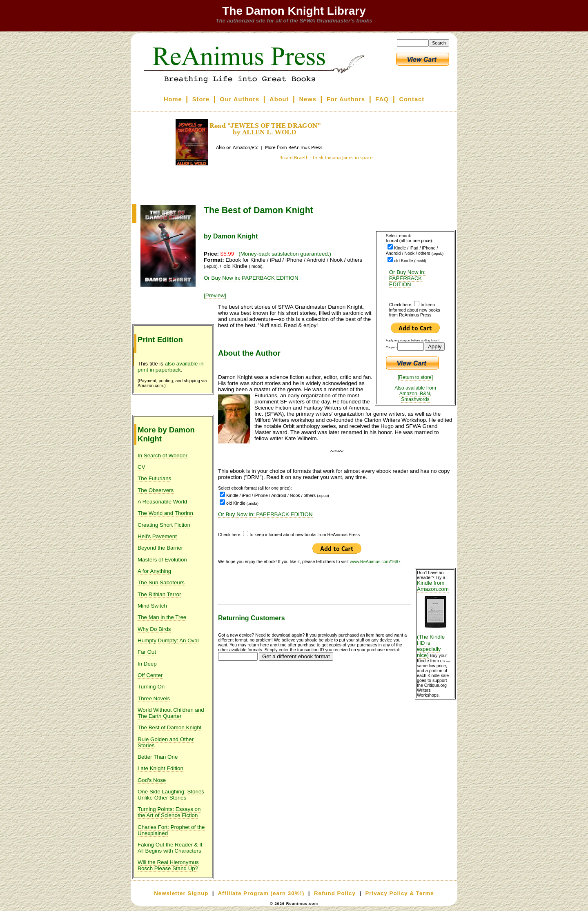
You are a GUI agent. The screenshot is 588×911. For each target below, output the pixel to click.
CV (141, 467)
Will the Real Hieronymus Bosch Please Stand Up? (168, 865)
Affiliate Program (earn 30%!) (261, 893)
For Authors (346, 99)
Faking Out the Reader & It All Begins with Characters (170, 848)
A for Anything (154, 571)
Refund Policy (335, 893)
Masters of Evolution (162, 560)
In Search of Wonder (163, 455)
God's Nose (152, 780)
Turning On (151, 687)
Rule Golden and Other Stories (166, 742)
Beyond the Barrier (160, 548)
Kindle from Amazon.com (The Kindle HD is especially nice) (435, 619)
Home (173, 99)
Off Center (150, 675)
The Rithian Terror (159, 594)
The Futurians (154, 478)
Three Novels (154, 698)
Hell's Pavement (157, 536)
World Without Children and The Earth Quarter (171, 713)
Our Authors (239, 99)
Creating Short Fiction (164, 525)
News (308, 99)
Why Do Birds (154, 629)
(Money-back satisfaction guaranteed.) (285, 254)
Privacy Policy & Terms (399, 893)
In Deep (147, 664)
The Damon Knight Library (294, 11)
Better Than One (158, 757)
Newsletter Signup (181, 893)
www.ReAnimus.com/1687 (375, 561)
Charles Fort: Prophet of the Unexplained (171, 830)
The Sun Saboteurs (161, 582)
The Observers (156, 490)
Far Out (147, 652)
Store (201, 99)
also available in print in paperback (171, 367)
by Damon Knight (231, 236)
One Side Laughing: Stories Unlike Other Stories (171, 795)
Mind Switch (152, 606)
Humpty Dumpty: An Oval (168, 640)
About (279, 99)
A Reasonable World (162, 502)
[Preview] (215, 295)
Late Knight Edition (160, 768)
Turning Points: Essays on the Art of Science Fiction (169, 812)
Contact (412, 99)
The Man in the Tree (162, 617)
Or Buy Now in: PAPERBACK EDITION (408, 278)
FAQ (382, 99)
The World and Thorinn (165, 513)
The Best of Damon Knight (169, 727)
